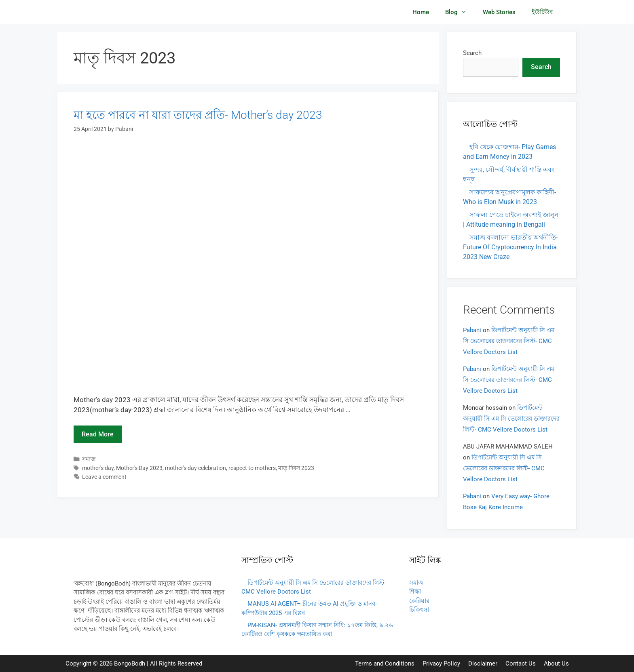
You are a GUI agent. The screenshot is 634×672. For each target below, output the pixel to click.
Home (421, 12)
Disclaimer (483, 664)
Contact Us (521, 664)
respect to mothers (252, 468)
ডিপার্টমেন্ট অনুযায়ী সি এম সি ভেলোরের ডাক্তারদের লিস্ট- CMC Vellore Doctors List (509, 341)
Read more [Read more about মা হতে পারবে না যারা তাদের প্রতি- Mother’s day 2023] (98, 434)
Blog (460, 12)
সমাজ (89, 459)
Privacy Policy (441, 664)
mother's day (98, 468)
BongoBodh (130, 664)
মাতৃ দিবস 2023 (296, 468)
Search (472, 53)
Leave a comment (104, 477)
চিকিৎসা (419, 610)
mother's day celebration (195, 468)
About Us (556, 664)
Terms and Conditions (385, 664)
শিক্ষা (415, 592)
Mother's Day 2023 (139, 468)
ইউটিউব (542, 12)
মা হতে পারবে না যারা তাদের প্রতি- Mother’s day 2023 (198, 115)
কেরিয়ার (419, 601)
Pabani (472, 330)
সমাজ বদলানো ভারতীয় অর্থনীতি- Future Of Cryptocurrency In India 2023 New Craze (510, 247)
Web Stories (499, 12)
